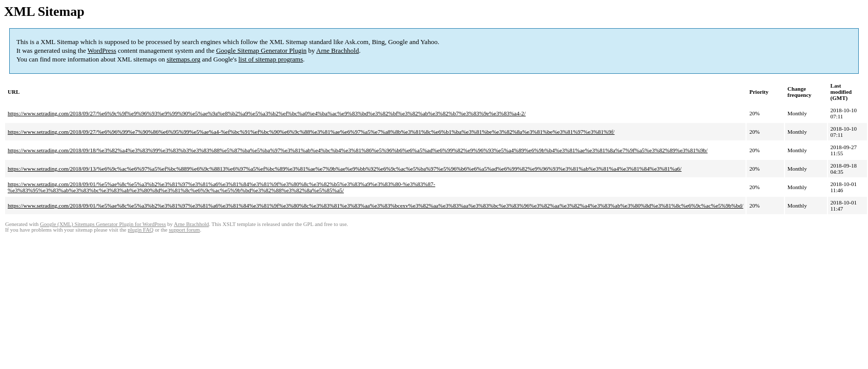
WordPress (102, 50)
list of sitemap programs (271, 59)
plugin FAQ (140, 230)
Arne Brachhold (337, 50)
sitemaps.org (183, 59)
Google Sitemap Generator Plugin (262, 50)
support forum (184, 230)
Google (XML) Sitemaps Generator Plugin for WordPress (103, 224)
